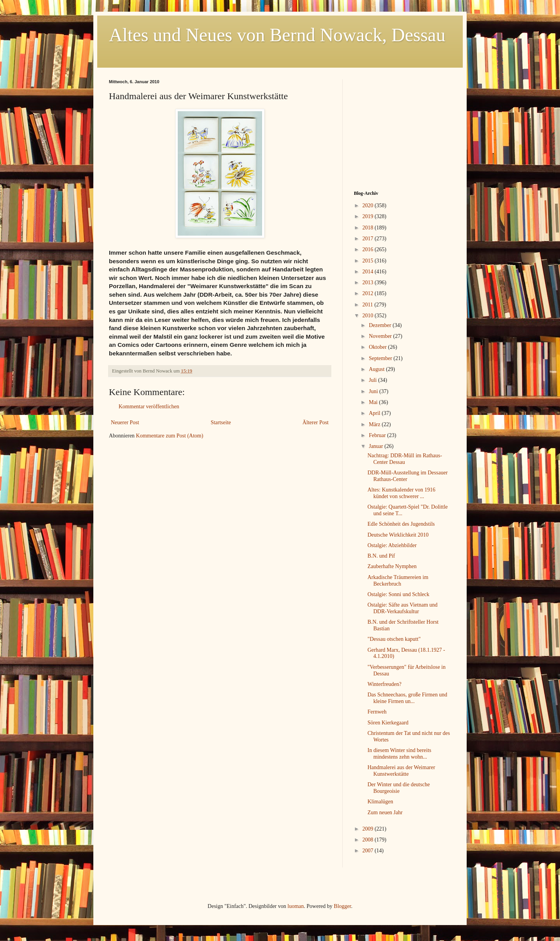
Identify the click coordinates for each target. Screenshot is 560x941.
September (381, 358)
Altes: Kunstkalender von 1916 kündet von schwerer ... (402, 493)
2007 (369, 851)
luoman (296, 906)
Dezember (381, 325)
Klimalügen (380, 802)
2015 (369, 261)
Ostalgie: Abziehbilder (392, 545)
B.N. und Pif (381, 556)
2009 (369, 829)
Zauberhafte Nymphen (392, 566)
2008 (369, 840)
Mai (374, 402)
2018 (369, 228)
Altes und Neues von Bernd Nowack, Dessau (277, 35)
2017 (369, 239)
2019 (369, 216)
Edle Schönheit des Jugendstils (401, 524)
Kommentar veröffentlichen (149, 407)
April (375, 413)
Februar (378, 435)
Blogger (342, 906)
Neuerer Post (125, 422)
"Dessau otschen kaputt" (394, 639)
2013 (369, 282)
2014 (369, 272)
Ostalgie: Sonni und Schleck (398, 594)
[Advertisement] (402, 128)
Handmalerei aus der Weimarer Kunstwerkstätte (401, 771)
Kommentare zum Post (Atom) (170, 436)
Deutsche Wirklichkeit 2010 (398, 535)
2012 (369, 293)
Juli (373, 380)
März (375, 424)
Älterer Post (316, 422)
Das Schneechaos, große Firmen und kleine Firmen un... (407, 698)
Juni (374, 391)
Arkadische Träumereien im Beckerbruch (398, 581)
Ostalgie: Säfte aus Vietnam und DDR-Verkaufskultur (402, 608)
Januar (376, 446)
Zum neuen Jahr (385, 812)
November (381, 336)
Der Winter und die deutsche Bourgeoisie (399, 788)
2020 (369, 206)
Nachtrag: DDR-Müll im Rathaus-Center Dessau (405, 459)
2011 (368, 305)
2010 (369, 316)
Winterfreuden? (384, 684)
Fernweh (377, 712)
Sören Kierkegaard (388, 723)
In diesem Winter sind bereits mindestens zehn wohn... (399, 754)
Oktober (378, 347)
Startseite (221, 422)
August (377, 369)
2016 (369, 249)
